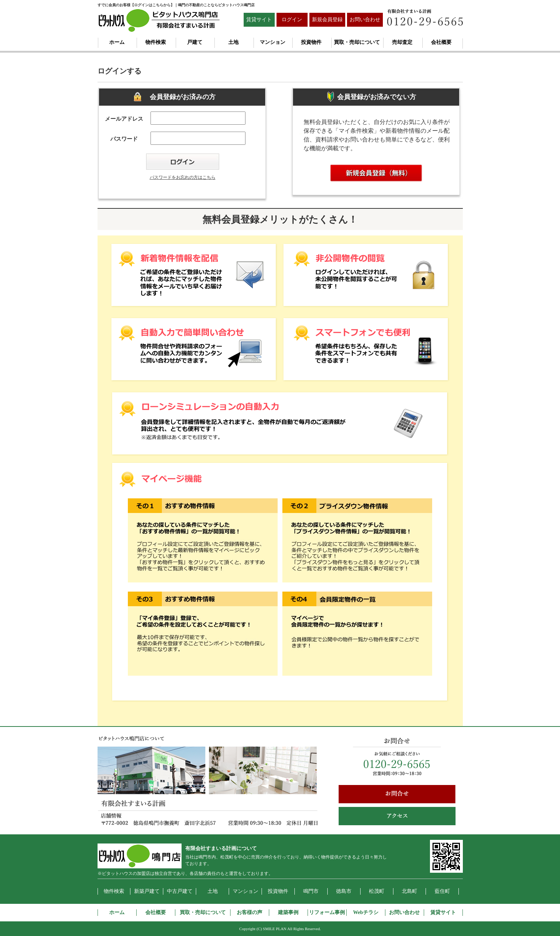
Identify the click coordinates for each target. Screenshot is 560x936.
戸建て (195, 42)
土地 (233, 42)
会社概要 (441, 42)
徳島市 (344, 891)
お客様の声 (249, 912)
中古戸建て (180, 891)
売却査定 (402, 42)
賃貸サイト (259, 20)
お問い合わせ (365, 20)
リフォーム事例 (327, 912)
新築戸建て (147, 891)
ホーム (117, 42)
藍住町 (442, 891)
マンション (273, 42)
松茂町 (377, 891)
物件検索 (156, 42)
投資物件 (311, 42)
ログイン (292, 20)
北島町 (409, 891)
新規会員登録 (327, 20)
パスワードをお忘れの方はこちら (183, 177)
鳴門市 (311, 891)
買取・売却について (357, 42)
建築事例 (288, 912)
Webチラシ (365, 912)
